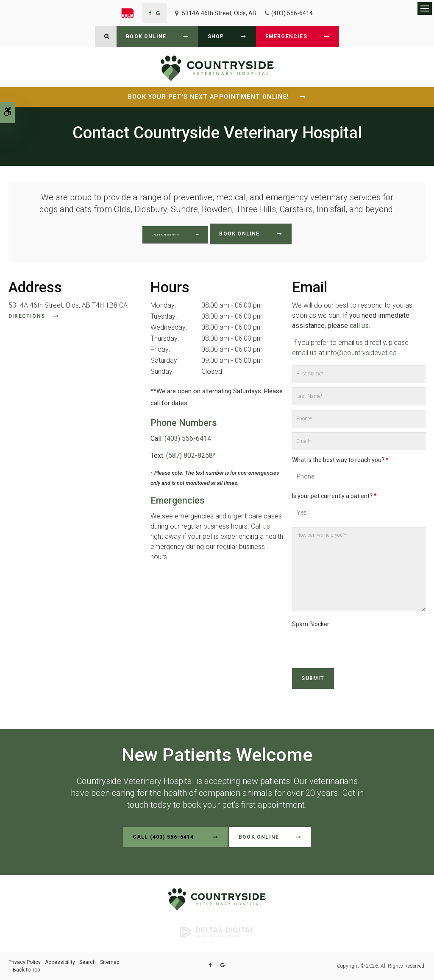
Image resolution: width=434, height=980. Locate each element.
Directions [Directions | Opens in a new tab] (27, 316)
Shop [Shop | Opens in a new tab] (216, 36)
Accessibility (60, 962)
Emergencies (286, 36)
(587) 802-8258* (191, 455)
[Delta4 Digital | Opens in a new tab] (217, 932)
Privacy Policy (25, 962)
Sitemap (110, 962)
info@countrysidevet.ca (361, 353)
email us (304, 353)
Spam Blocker (311, 624)
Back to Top (26, 970)
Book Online (146, 36)
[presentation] (342, 644)
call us (359, 326)
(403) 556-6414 (292, 13)
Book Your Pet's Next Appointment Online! (210, 97)
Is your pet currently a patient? (334, 496)
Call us (260, 526)
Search (88, 962)
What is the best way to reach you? (340, 460)
